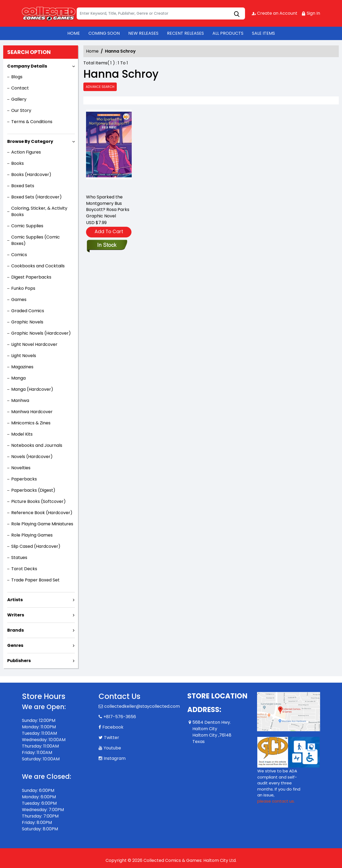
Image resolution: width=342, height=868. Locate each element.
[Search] (161, 13)
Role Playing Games (32, 535)
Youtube (112, 748)
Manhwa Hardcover (32, 412)
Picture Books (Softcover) (38, 501)
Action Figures (26, 152)
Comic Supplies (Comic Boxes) (36, 240)
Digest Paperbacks (31, 277)
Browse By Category (30, 141)
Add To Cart (109, 231)
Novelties (21, 468)
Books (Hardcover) (31, 175)
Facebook (113, 727)
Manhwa (20, 400)
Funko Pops (23, 288)
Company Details (27, 66)
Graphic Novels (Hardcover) (41, 333)
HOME (74, 33)
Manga (18, 378)
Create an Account (275, 13)
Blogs (17, 77)
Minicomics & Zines (31, 423)
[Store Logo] (49, 13)
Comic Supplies (27, 226)
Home (92, 51)
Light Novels (24, 356)
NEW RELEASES (143, 33)
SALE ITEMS (263, 33)
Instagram (115, 758)
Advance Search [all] (100, 87)
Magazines (22, 367)
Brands (15, 630)
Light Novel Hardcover (34, 344)
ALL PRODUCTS (228, 33)
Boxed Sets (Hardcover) (36, 197)
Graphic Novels (27, 322)
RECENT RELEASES (185, 33)
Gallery (19, 99)
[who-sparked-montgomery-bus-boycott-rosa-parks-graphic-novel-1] (109, 150)
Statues (19, 558)
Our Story (21, 110)
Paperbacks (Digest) (33, 490)
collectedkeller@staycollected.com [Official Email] (142, 706)
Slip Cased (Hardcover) (36, 546)
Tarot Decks (24, 569)
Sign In (311, 13)
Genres (15, 645)
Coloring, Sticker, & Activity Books (39, 211)
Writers (16, 615)
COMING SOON (104, 33)
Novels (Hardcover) (32, 457)
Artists (15, 600)
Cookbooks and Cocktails (38, 266)
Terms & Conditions (32, 122)
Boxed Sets (23, 186)
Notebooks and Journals (37, 445)
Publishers (19, 661)
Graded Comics (28, 311)
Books (18, 163)
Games (19, 300)
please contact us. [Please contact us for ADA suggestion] (276, 801)
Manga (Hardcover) (32, 389)
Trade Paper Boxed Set (35, 580)
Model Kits (22, 434)
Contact (20, 88)
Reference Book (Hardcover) (42, 513)
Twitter (112, 738)
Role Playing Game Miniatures (42, 524)
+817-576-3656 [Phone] (120, 717)
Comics (19, 255)
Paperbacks (24, 479)
